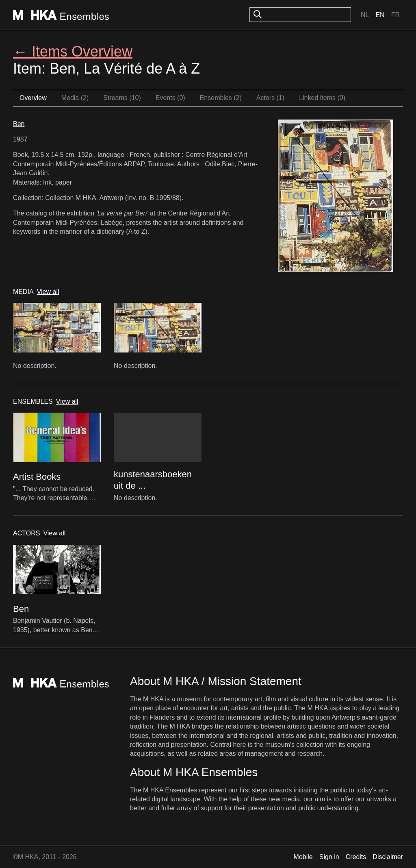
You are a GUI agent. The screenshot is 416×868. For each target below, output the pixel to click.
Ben (19, 124)
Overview (33, 98)
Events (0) (170, 98)
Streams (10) (122, 98)
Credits (356, 857)
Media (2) (75, 98)
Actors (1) (270, 98)
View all (48, 292)
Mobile (303, 857)
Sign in (329, 857)
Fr (395, 15)
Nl (365, 15)
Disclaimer (388, 857)
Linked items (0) (322, 98)
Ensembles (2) (221, 98)
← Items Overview (73, 51)
